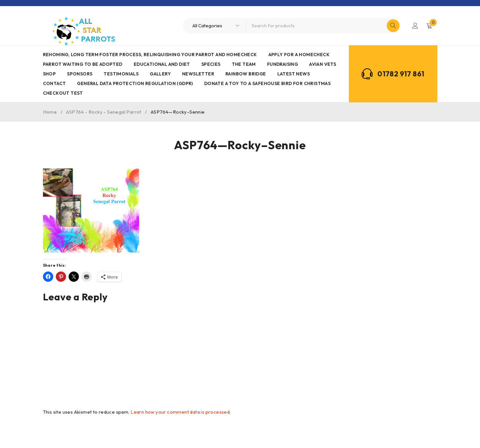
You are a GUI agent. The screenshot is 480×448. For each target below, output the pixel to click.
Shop (50, 74)
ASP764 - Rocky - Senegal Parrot (104, 112)
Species (211, 64)
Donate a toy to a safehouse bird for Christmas (267, 83)
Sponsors (80, 74)
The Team (244, 64)
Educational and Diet (162, 64)
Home (50, 112)
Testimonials (121, 74)
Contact (55, 83)
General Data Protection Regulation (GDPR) (135, 83)
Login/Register (415, 26)
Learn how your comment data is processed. (181, 412)
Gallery (160, 74)
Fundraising (282, 64)
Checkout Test (63, 93)
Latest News (294, 74)
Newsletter (198, 74)
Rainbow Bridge (246, 74)
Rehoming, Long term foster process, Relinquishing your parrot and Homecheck (150, 55)
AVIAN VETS (323, 64)
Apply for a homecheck (299, 55)
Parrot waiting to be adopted (83, 64)
